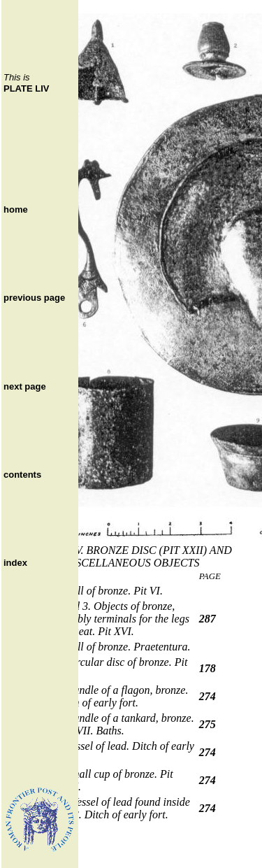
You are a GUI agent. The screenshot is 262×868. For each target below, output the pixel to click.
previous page (34, 298)
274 (208, 696)
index (15, 563)
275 (208, 724)
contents (22, 475)
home (16, 209)
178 (208, 668)
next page (25, 386)
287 (208, 619)
